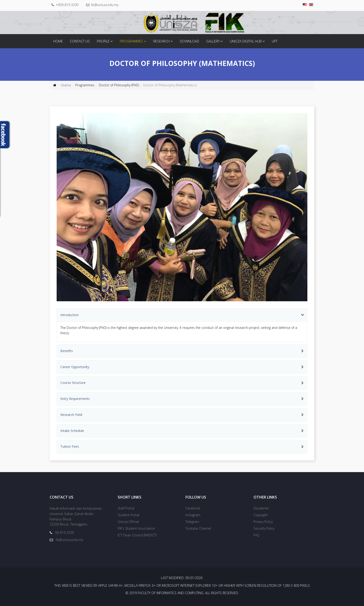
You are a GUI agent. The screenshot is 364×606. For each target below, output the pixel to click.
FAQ (257, 535)
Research (161, 41)
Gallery (213, 41)
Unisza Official (128, 522)
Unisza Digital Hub (246, 41)
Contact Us (80, 41)
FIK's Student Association (136, 528)
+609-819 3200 (67, 5)
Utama (66, 85)
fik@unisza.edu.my (105, 5)
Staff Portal (126, 508)
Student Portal (128, 515)
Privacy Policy (263, 522)
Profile (103, 41)
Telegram (192, 522)
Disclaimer (261, 508)
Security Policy (264, 528)
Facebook (193, 508)
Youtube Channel (198, 528)
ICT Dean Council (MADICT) (137, 535)
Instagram (193, 515)
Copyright (261, 515)
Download (190, 41)
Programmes (131, 41)
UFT (275, 41)
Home (58, 41)
